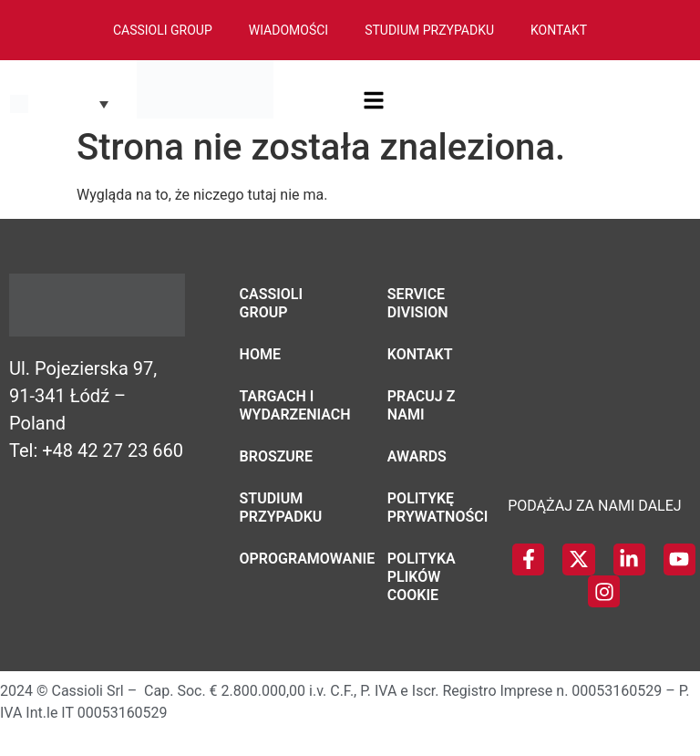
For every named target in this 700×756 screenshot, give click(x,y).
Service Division (418, 303)
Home (260, 354)
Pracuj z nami (422, 405)
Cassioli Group (163, 30)
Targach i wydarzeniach (286, 405)
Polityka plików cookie (422, 577)
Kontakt (559, 30)
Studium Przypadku (429, 30)
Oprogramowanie (286, 559)
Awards (417, 456)
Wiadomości (288, 30)
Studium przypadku (281, 507)
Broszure (277, 456)
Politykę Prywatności (434, 507)
